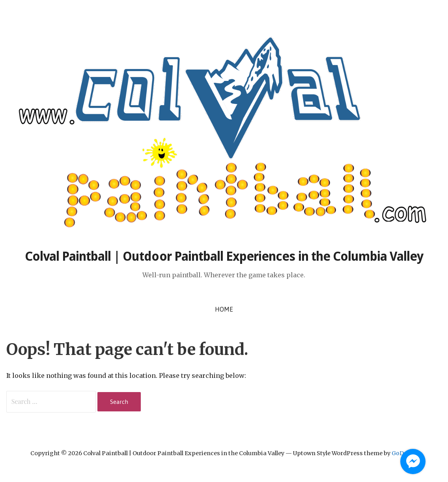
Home (224, 309)
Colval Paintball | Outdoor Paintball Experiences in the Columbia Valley (224, 256)
